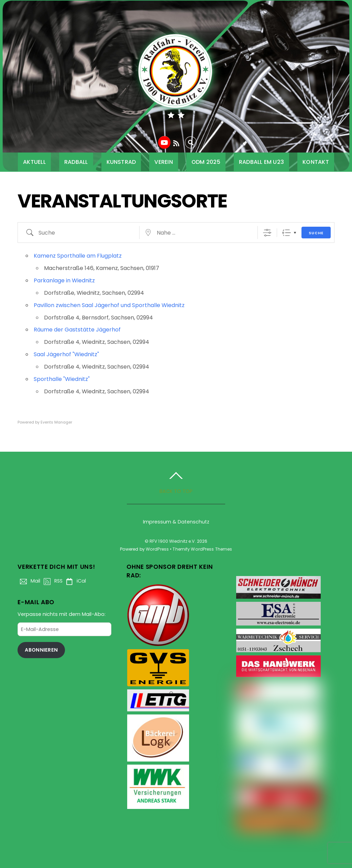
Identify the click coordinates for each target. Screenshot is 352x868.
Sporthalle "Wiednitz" (62, 379)
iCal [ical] (75, 581)
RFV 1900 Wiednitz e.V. (173, 541)
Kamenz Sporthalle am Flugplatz (78, 256)
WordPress (157, 549)
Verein (163, 162)
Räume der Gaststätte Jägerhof (77, 330)
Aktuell (34, 162)
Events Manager (56, 422)
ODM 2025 (206, 162)
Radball (76, 162)
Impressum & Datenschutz (176, 522)
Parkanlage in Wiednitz (64, 280)
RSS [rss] (52, 581)
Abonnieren (41, 650)
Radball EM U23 (261, 162)
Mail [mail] (29, 581)
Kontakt (316, 162)
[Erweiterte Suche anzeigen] (267, 233)
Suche (316, 233)
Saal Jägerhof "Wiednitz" (66, 354)
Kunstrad (121, 162)
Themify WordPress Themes (202, 549)
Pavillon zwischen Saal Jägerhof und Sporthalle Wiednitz (109, 305)
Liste (287, 233)
